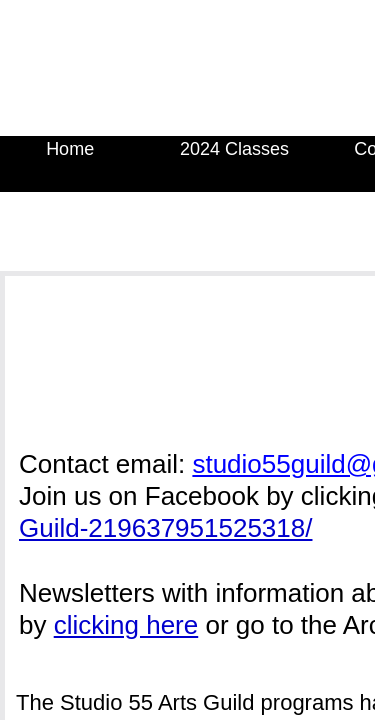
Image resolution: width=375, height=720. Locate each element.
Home (70, 149)
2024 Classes (234, 149)
